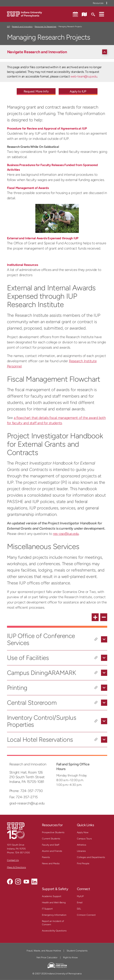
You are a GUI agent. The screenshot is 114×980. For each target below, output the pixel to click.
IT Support (47, 909)
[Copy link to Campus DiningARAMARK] (96, 673)
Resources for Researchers (45, 27)
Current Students (51, 839)
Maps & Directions (17, 867)
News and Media (51, 863)
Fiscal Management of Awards (28, 188)
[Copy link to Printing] (96, 688)
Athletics (82, 845)
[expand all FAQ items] (95, 617)
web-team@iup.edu (84, 76)
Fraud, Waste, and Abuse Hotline (44, 951)
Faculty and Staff (51, 845)
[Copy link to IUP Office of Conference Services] (96, 639)
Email (80, 903)
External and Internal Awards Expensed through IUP (43, 238)
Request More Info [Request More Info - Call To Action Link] (36, 91)
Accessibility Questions (54, 931)
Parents (46, 857)
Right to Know (70, 957)
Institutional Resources (23, 265)
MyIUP (80, 896)
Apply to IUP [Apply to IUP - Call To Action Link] (78, 91)
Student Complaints (77, 951)
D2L (79, 909)
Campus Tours (84, 839)
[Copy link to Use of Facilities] (96, 658)
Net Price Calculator (47, 957)
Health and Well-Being (54, 903)
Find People (83, 863)
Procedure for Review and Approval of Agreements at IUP (47, 128)
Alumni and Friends (52, 851)
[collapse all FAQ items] (104, 617)
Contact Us (13, 860)
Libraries (81, 851)
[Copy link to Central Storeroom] (96, 703)
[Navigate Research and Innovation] (58, 52)
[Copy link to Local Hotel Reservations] (96, 740)
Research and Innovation (22, 27)
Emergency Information (54, 915)
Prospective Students (53, 832)
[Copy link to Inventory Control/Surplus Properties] (96, 721)
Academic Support (52, 896)
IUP (8, 27)
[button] (102, 14)
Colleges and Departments (91, 857)
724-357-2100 (22, 853)
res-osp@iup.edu (66, 534)
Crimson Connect (86, 915)
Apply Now (83, 832)
